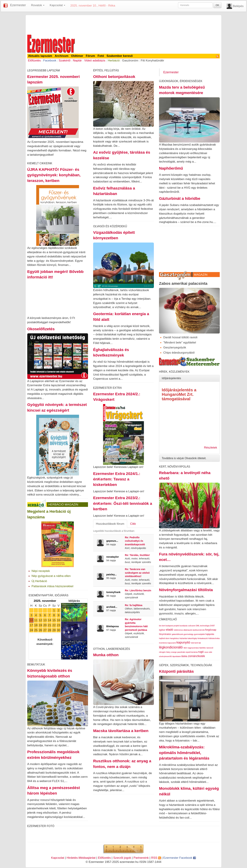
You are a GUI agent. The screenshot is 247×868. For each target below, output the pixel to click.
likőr (185, 648)
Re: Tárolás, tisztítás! (137, 555)
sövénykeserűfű (165, 656)
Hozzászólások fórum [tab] (110, 524)
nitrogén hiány (165, 652)
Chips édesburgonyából (179, 353)
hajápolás (210, 634)
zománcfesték (196, 656)
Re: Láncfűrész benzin (138, 590)
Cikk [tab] (133, 524)
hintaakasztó (203, 638)
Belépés (238, 6)
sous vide (208, 652)
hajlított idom (164, 638)
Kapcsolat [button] (57, 5)
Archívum (62, 56)
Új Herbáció (39, 581)
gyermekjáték (199, 634)
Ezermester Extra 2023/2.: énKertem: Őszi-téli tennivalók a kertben (123, 503)
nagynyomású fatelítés (197, 648)
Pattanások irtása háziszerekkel (52, 586)
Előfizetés (34, 60)
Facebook (50, 60)
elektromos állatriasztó (183, 630)
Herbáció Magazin (63, 504)
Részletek (210, 447)
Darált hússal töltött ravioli (180, 337)
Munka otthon (106, 655)
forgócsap (211, 630)
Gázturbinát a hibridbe (180, 198)
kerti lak (198, 643)
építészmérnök (199, 630)
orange (174, 652)
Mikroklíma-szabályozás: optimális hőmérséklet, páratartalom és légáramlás (184, 753)
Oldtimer (77, 56)
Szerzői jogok (122, 858)
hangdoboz (174, 638)
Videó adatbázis (95, 60)
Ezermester (18, 5)
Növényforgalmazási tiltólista (186, 590)
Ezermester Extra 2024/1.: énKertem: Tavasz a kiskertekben (117, 479)
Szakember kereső (120, 56)
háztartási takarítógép (188, 638)
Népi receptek (41, 571)
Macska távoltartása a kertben (121, 731)
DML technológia (203, 626)
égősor (162, 630)
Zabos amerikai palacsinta (183, 283)
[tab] (189, 378)
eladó (169, 630)
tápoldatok (177, 656)
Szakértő (64, 60)
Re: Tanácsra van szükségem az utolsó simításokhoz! (137, 573)
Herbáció (114, 60)
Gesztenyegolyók (175, 347)
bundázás (184, 626)
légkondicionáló (171, 647)
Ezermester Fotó (41, 826)
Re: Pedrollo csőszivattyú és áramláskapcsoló (135, 541)
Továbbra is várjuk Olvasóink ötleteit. (184, 458)
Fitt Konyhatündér (152, 60)
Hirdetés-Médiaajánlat (81, 858)
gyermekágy (189, 634)
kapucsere (172, 643)
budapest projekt (172, 626)
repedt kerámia (192, 652)
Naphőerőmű (171, 168)
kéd (193, 643)
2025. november (45, 601)
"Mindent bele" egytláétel (180, 342)
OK (217, 5)
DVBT (212, 626)
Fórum (90, 56)
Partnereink (141, 858)
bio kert (162, 626)
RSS (156, 858)
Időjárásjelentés (171, 378)
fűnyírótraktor (165, 634)
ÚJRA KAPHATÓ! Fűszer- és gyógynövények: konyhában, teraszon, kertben (54, 175)
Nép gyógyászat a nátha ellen (51, 576)
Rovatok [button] (38, 5)
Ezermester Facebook (180, 858)
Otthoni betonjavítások (114, 77)
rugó (201, 652)
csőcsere (192, 626)
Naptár (77, 60)
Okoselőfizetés (41, 329)
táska (184, 656)
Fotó (101, 56)
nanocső (210, 648)
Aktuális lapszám (40, 56)
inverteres (163, 643)
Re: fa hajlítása (134, 605)
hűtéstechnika (214, 638)
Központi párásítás (176, 671)
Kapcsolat (58, 858)
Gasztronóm (130, 60)
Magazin (201, 275)
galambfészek (177, 634)
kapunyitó (183, 642)
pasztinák (181, 652)
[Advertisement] (123, 24)
